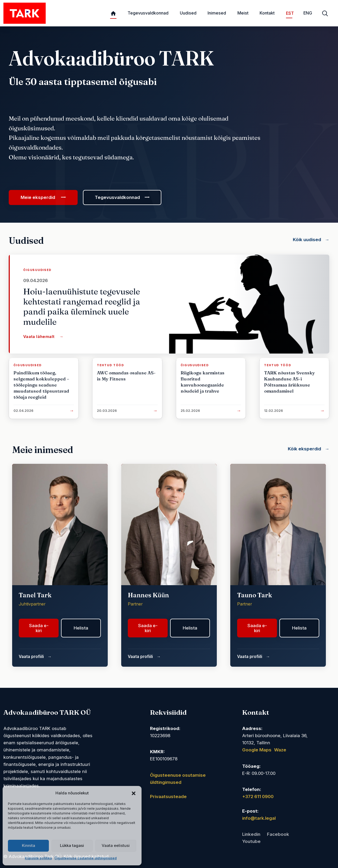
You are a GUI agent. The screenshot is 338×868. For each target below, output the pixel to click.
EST (289, 13)
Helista (81, 628)
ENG (308, 13)
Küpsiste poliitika (38, 858)
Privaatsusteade (168, 797)
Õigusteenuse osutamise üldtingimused (86, 858)
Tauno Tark (255, 595)
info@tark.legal (259, 818)
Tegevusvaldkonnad (148, 13)
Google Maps (257, 750)
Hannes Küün (148, 595)
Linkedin (251, 834)
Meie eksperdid (38, 197)
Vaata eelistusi (116, 845)
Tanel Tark (35, 595)
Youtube (251, 841)
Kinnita (29, 845)
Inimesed (217, 13)
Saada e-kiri (39, 628)
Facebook (278, 834)
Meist (243, 13)
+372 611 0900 (258, 797)
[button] (134, 793)
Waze (280, 750)
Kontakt (267, 13)
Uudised (188, 13)
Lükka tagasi (72, 845)
